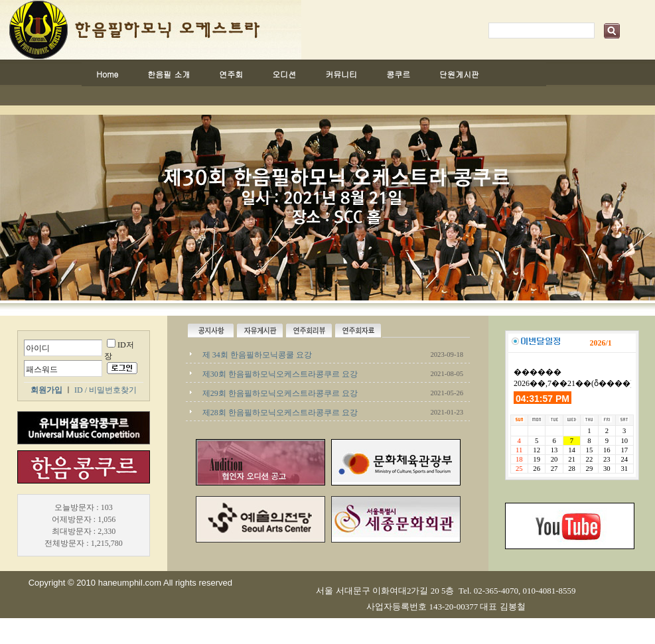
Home (107, 74)
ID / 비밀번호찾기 (106, 390)
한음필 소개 (169, 74)
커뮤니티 (341, 74)
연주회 (231, 74)
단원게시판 (459, 74)
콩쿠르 (398, 74)
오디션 (284, 74)
